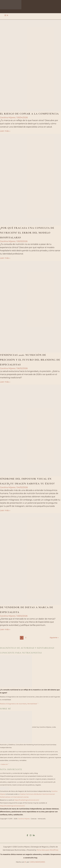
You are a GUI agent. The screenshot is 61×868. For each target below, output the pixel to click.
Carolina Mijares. (24, 819)
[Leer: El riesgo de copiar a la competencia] (30, 65)
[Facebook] (27, 836)
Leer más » (5, 131)
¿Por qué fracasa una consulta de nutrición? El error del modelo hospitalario (27, 233)
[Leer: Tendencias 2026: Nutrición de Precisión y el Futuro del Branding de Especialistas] (30, 306)
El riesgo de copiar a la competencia (29, 114)
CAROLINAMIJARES (37, 862)
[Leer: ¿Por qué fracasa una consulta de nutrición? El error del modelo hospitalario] (30, 180)
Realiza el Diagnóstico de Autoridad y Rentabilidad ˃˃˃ (19, 704)
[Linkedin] (34, 836)
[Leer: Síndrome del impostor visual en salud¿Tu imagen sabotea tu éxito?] (30, 430)
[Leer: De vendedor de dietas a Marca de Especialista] (30, 559)
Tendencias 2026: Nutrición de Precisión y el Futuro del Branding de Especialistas (30, 360)
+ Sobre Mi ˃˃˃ (5, 764)
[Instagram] (31, 836)
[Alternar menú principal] (6, 15)
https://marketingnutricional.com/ (27, 800)
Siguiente (54, 638)
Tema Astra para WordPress (47, 850)
